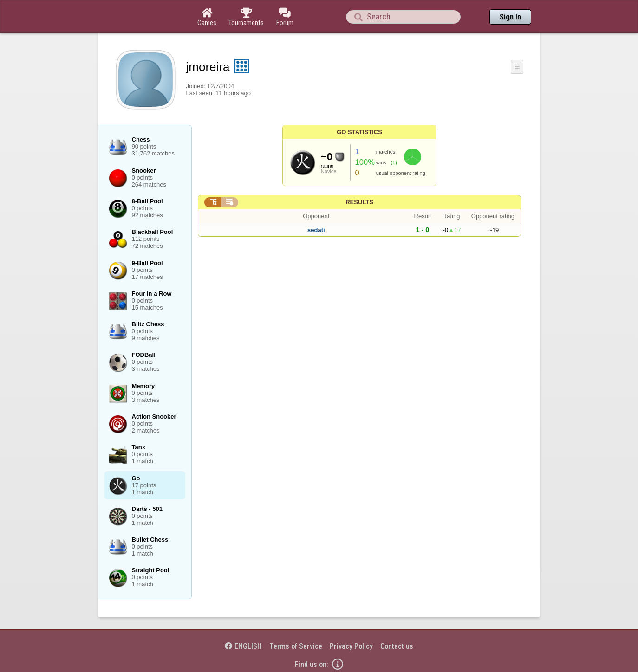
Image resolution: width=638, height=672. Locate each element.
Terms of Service (296, 646)
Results (359, 202)
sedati (316, 230)
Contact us (397, 646)
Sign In (510, 17)
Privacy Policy (351, 646)
